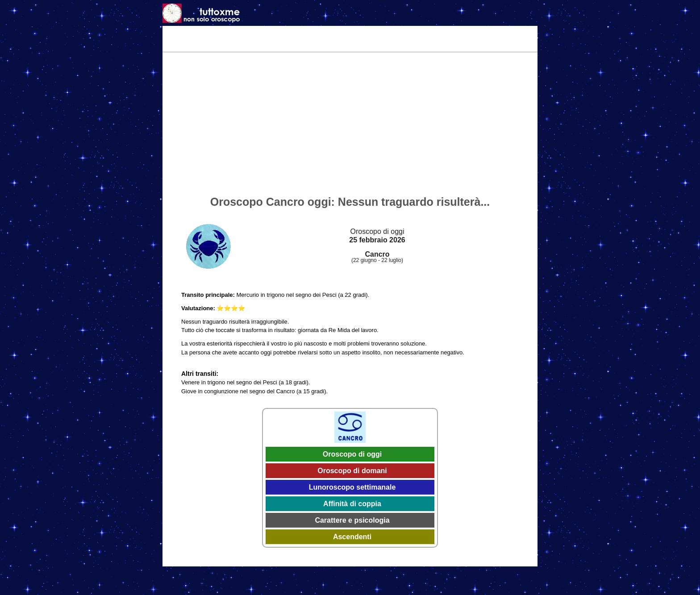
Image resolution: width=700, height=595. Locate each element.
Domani (274, 32)
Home (176, 32)
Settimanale (313, 32)
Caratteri (449, 32)
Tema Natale (212, 32)
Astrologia (411, 32)
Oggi (246, 32)
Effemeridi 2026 (363, 32)
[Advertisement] (350, 125)
